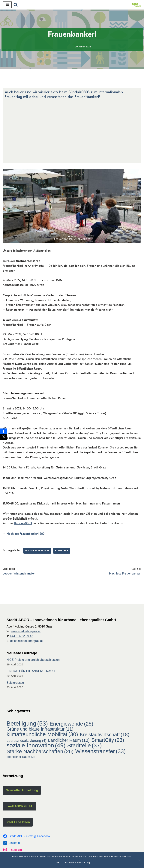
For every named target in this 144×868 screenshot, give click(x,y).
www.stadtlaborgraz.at (26, 631)
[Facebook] (4, 431)
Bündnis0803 (23, 523)
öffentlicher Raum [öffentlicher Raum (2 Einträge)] (21, 757)
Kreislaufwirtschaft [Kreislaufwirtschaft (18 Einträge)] (105, 735)
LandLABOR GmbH (19, 806)
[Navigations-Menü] (7, 5)
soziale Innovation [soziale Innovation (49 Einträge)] (36, 746)
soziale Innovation (37, 551)
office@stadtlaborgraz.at (27, 641)
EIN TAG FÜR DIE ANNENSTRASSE (31, 671)
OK (58, 862)
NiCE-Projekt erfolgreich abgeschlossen (33, 660)
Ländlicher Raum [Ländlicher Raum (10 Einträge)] (69, 740)
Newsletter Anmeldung (22, 790)
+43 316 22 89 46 (21, 636)
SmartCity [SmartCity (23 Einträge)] (108, 740)
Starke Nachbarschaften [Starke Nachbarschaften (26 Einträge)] (40, 751)
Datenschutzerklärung (78, 862)
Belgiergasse (15, 683)
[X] (4, 437)
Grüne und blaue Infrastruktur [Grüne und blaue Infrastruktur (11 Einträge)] (40, 729)
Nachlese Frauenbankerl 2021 (26, 534)
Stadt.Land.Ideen (18, 822)
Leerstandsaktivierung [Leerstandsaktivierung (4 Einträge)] (26, 741)
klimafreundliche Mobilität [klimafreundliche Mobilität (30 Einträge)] (42, 735)
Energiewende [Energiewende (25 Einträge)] (72, 724)
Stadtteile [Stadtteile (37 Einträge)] (85, 746)
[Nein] (139, 860)
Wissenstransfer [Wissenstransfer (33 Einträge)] (100, 751)
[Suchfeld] (16, 5)
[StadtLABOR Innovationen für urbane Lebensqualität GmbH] (137, 5)
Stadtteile (62, 551)
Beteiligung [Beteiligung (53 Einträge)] (27, 724)
